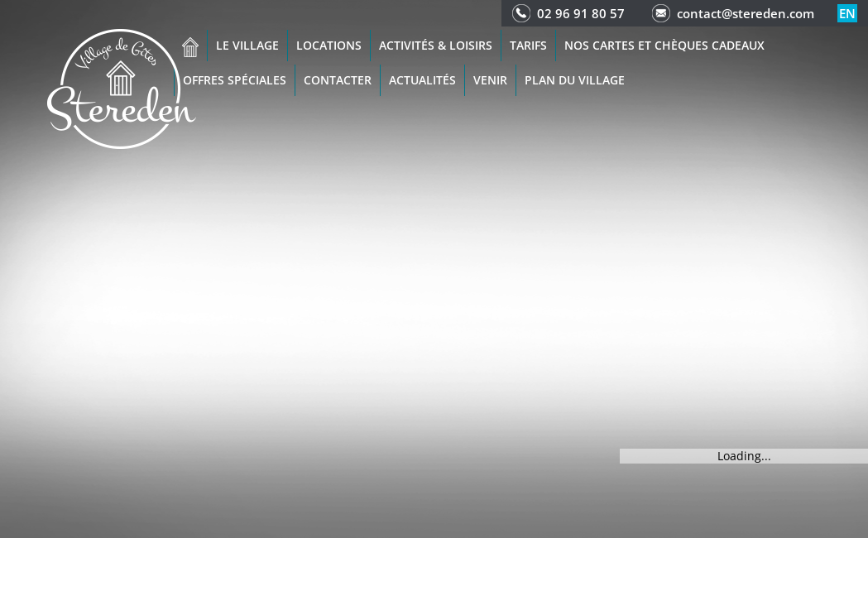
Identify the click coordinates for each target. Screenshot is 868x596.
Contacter (338, 80)
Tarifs (528, 45)
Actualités (422, 80)
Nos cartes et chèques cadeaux (664, 45)
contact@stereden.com (746, 13)
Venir (490, 80)
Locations (329, 45)
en (847, 13)
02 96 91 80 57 (581, 13)
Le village (247, 45)
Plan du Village (575, 80)
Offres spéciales (235, 80)
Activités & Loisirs (436, 45)
